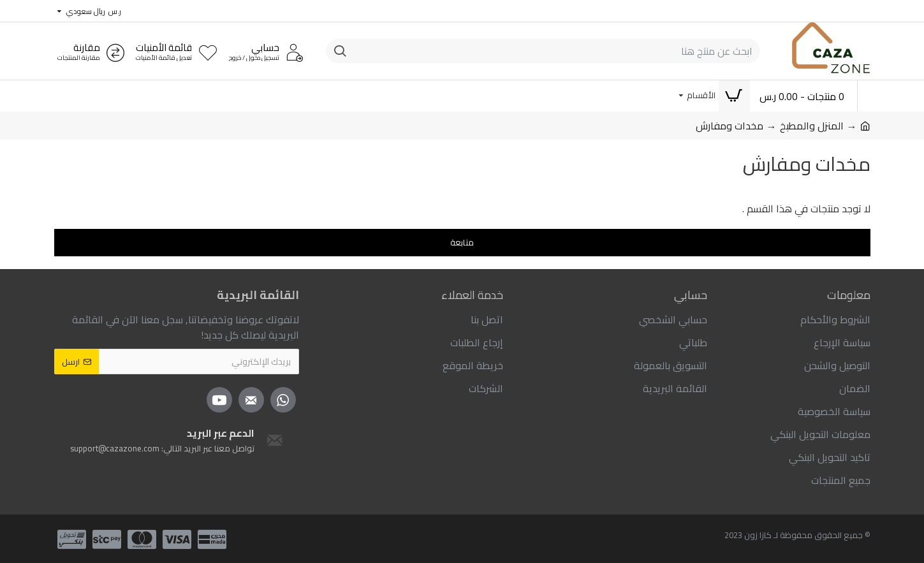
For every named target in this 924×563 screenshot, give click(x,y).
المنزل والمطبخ (812, 126)
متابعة (462, 242)
